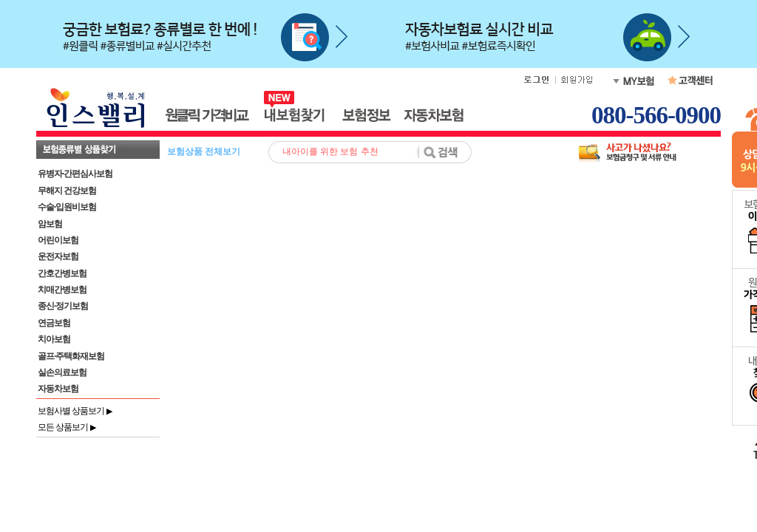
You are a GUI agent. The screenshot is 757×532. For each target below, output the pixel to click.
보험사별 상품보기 (75, 411)
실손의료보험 (62, 372)
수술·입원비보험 (67, 207)
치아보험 (54, 339)
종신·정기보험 (63, 306)
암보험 (50, 224)
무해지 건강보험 (67, 191)
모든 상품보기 (67, 427)
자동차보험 (58, 389)
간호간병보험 (62, 273)
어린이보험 (58, 240)
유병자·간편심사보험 (75, 174)
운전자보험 (58, 256)
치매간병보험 (62, 290)
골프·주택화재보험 (71, 356)
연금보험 (54, 323)
